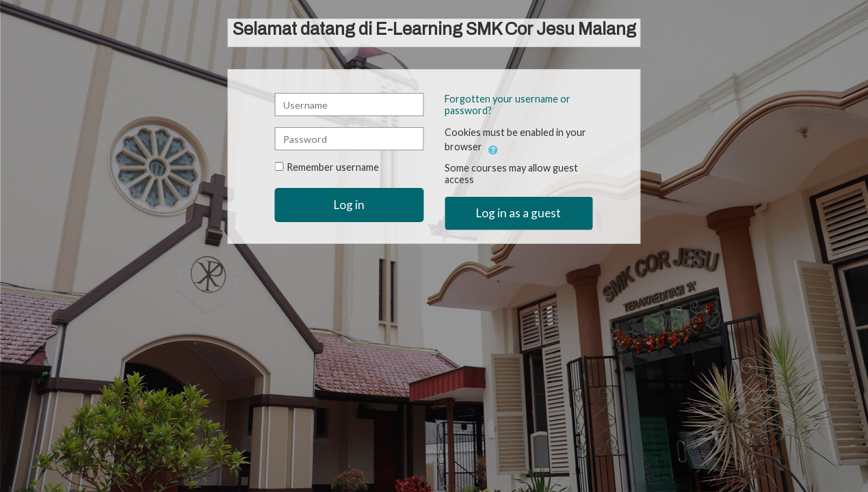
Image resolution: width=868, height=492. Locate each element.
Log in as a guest (518, 213)
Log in (349, 205)
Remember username (333, 167)
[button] (493, 148)
